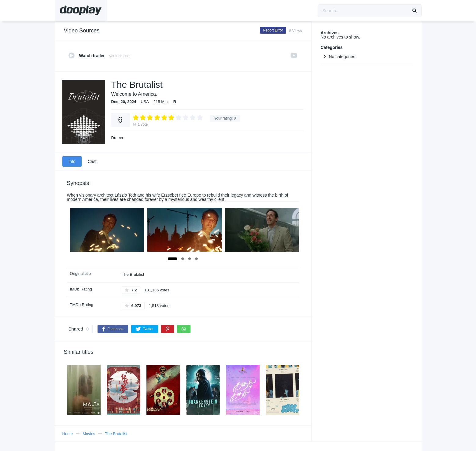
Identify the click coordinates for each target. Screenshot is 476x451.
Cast (92, 161)
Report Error (273, 30)
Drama (117, 138)
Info (72, 161)
